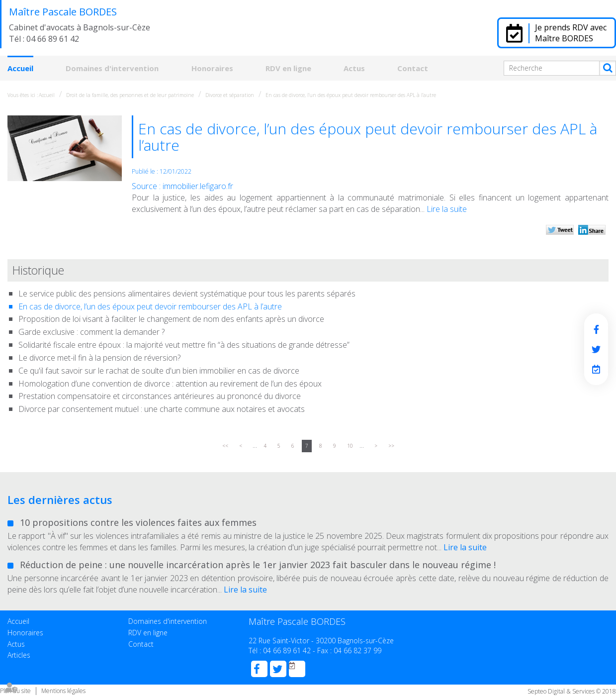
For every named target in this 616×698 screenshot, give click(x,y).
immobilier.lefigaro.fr (198, 186)
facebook (596, 329)
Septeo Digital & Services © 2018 (572, 691)
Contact (413, 68)
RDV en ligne (288, 68)
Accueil (20, 68)
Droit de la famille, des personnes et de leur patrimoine (130, 95)
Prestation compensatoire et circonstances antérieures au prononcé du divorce (160, 396)
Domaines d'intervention (112, 68)
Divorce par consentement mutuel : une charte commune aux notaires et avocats (162, 409)
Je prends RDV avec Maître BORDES (571, 33)
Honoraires (212, 68)
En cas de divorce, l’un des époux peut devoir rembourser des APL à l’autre (351, 95)
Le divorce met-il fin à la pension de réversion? (99, 358)
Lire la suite (447, 209)
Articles (19, 655)
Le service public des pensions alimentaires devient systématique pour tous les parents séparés (187, 294)
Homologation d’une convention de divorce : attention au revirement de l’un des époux (170, 384)
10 (350, 446)
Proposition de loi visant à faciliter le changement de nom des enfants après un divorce (171, 319)
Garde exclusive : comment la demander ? (91, 332)
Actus (354, 68)
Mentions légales (63, 691)
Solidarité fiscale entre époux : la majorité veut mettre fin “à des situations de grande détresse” (184, 345)
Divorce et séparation (230, 95)
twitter (596, 349)
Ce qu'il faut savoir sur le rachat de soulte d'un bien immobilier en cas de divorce (159, 371)
